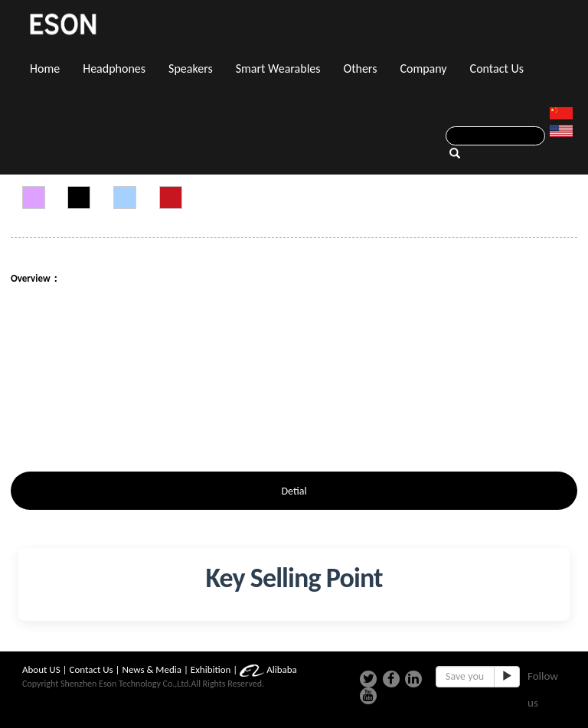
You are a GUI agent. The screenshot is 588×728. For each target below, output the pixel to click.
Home (45, 69)
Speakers (191, 69)
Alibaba (268, 669)
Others (361, 69)
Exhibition (211, 669)
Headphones (114, 69)
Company (423, 69)
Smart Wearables (278, 69)
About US (41, 669)
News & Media (152, 669)
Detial (294, 491)
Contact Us (497, 69)
